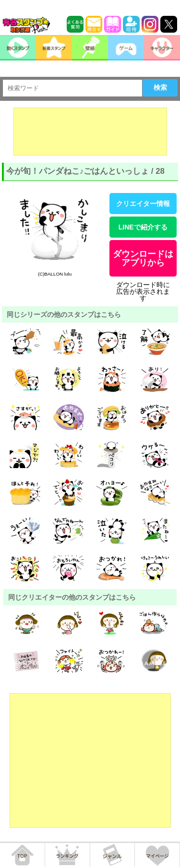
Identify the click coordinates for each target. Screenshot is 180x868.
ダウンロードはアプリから (143, 258)
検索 (160, 87)
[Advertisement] (90, 132)
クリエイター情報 (143, 204)
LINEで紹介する (143, 227)
